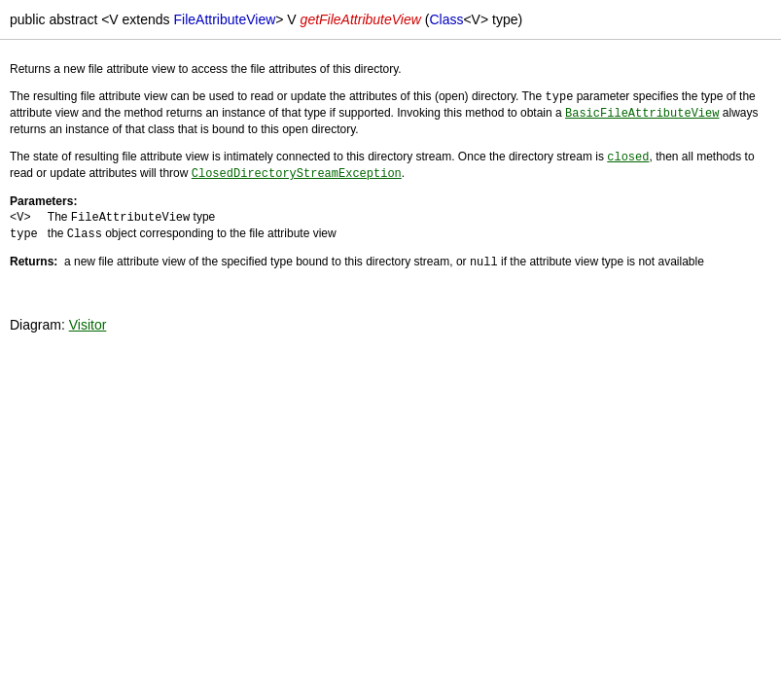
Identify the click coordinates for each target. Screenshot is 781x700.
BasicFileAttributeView (642, 111)
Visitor (88, 318)
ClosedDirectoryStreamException (297, 170)
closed (628, 154)
